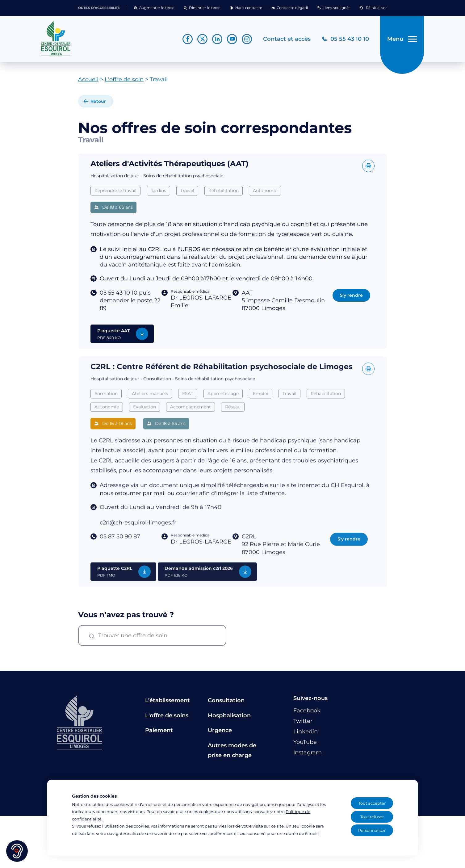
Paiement (159, 732)
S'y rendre (351, 296)
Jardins (158, 192)
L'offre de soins (167, 717)
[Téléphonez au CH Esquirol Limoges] (345, 40)
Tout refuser (372, 817)
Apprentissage (223, 407)
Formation (106, 407)
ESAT (188, 407)
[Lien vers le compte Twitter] (202, 40)
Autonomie (265, 192)
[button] (154, 8)
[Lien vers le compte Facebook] (187, 40)
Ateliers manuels (150, 407)
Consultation (226, 702)
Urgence (220, 732)
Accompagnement (191, 420)
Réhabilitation (224, 192)
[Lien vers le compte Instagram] (247, 40)
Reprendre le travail (115, 192)
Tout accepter (372, 803)
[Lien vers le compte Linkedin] (217, 40)
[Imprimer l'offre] (368, 167)
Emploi (261, 407)
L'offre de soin (124, 81)
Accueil (88, 81)
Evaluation (145, 420)
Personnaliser (372, 830)
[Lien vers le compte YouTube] (232, 40)
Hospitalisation (229, 717)
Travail (187, 192)
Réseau (233, 420)
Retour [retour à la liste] (98, 103)
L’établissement (168, 702)
